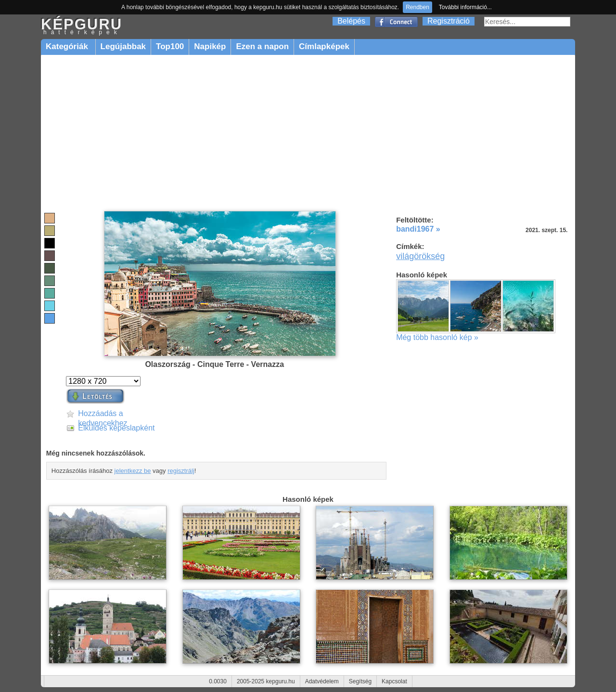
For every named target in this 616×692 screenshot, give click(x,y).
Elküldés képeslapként (116, 428)
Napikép (210, 46)
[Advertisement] (308, 133)
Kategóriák (68, 46)
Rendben (417, 7)
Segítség (360, 681)
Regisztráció (449, 21)
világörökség (420, 256)
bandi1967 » (418, 229)
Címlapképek (324, 46)
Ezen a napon (262, 46)
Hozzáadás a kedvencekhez (103, 414)
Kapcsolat (394, 681)
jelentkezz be (133, 471)
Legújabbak (123, 46)
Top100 (170, 46)
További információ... (465, 7)
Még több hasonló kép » (437, 337)
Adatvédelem (322, 681)
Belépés (351, 21)
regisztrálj (181, 471)
